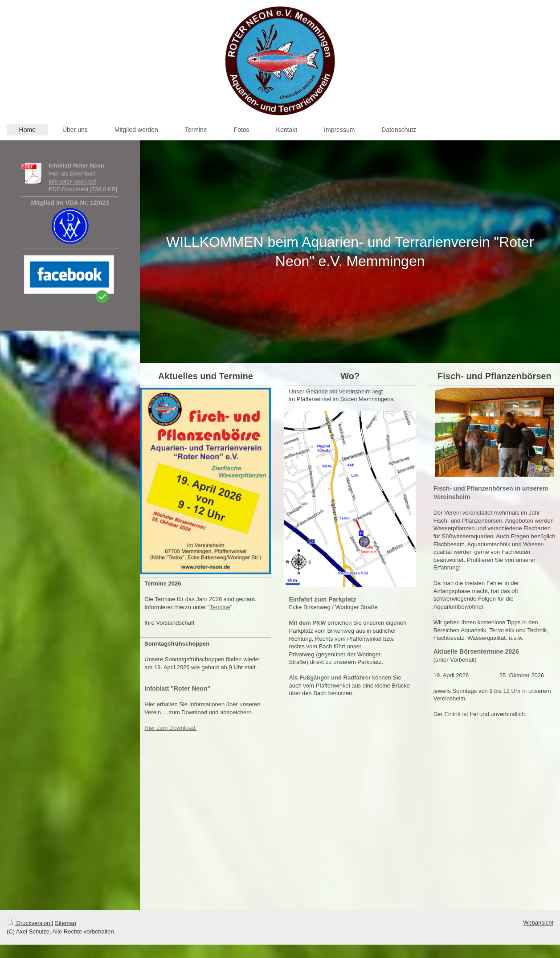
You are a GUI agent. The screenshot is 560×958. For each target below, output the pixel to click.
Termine (220, 607)
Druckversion (29, 923)
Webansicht (538, 923)
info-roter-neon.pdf (72, 182)
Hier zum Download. (170, 728)
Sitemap (65, 923)
